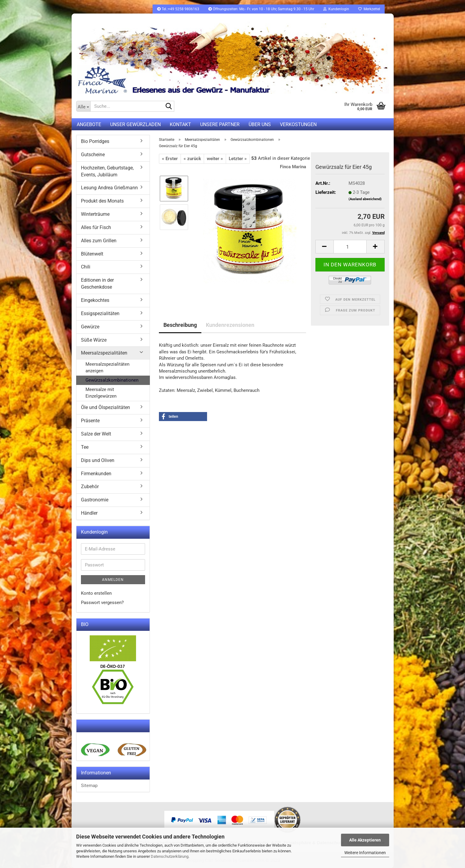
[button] (183, 417)
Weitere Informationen (365, 853)
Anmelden (113, 580)
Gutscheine (93, 155)
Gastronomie (95, 500)
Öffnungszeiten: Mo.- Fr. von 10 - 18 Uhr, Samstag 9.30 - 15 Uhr (261, 9)
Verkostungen (298, 124)
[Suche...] (83, 106)
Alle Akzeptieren (365, 840)
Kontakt (180, 124)
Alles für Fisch (96, 227)
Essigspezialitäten (100, 313)
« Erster (170, 159)
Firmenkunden (96, 474)
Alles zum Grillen (99, 241)
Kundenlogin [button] (336, 9)
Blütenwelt (92, 254)
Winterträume (95, 214)
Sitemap (89, 786)
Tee (85, 447)
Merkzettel (369, 9)
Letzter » (238, 159)
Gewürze (90, 327)
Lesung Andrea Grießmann (109, 188)
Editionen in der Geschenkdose (97, 284)
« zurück (192, 159)
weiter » (215, 159)
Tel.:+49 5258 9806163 (178, 9)
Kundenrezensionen (230, 325)
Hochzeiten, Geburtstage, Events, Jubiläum (107, 171)
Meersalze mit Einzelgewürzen (101, 393)
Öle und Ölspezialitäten (105, 407)
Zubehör (90, 487)
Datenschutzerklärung (170, 856)
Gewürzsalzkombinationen (112, 380)
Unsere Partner (220, 124)
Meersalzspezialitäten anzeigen (107, 367)
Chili (86, 267)
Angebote (89, 124)
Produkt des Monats (102, 201)
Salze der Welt (96, 434)
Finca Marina (293, 167)
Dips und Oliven (98, 460)
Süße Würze (94, 340)
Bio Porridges (95, 141)
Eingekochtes (95, 300)
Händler (89, 513)
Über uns (260, 124)
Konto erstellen (96, 593)
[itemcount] (350, 247)
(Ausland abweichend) (365, 199)
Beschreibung (180, 325)
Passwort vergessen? (102, 603)
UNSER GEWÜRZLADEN (135, 124)
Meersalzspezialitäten (104, 353)
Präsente (90, 421)
